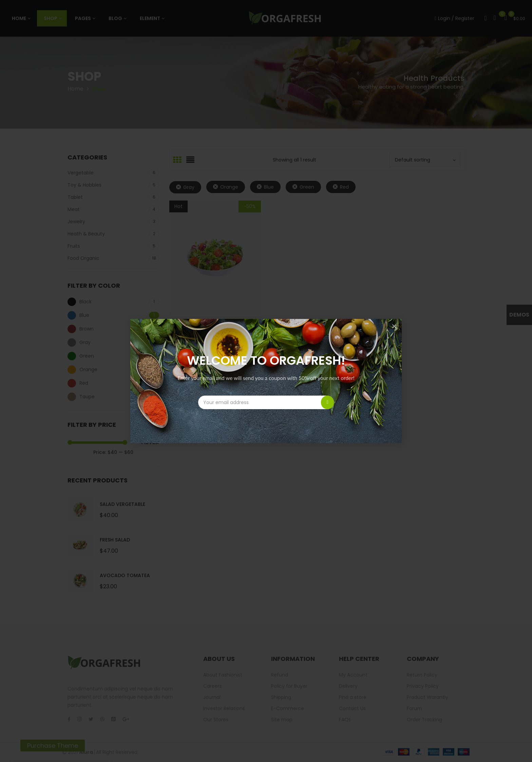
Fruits (74, 246)
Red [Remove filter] (344, 187)
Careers (213, 686)
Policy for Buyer (289, 686)
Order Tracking (424, 720)
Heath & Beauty (86, 234)
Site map (282, 720)
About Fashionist (223, 675)
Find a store (353, 697)
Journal (212, 697)
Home (75, 89)
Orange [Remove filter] (229, 187)
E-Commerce (288, 708)
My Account (353, 675)
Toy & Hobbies (84, 185)
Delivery (348, 686)
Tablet (75, 197)
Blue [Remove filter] (269, 187)
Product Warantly (427, 697)
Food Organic (83, 258)
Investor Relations (224, 708)
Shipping (281, 697)
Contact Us (352, 708)
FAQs (345, 720)
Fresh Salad (115, 540)
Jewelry (76, 222)
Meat (74, 209)
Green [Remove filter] (307, 187)
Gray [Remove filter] (189, 187)
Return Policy (422, 675)
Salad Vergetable (122, 504)
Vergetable (81, 173)
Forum (414, 708)
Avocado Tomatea (125, 575)
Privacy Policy (423, 686)
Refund (280, 675)
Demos (519, 315)
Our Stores (216, 720)
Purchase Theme (53, 746)
